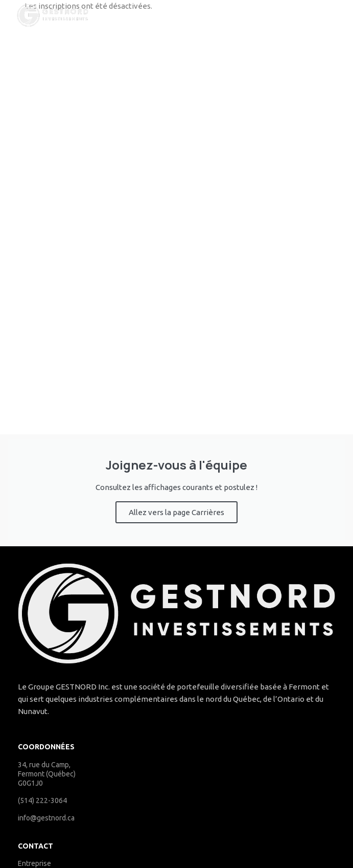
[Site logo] (53, 15)
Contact (36, 846)
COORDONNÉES (46, 747)
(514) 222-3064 (42, 800)
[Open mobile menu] (308, 15)
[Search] (340, 15)
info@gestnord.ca (46, 818)
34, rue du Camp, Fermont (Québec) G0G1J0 (47, 774)
